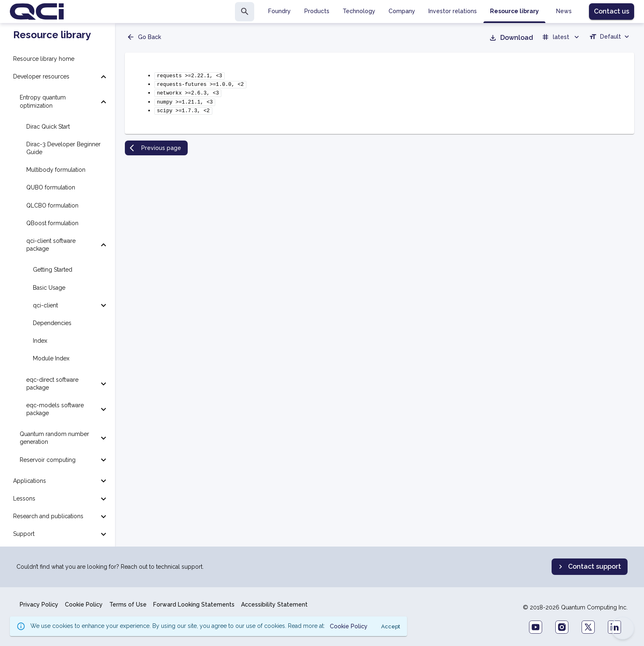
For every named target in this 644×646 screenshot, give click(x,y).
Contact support (589, 567)
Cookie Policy (84, 604)
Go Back (144, 37)
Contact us (612, 11)
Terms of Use (128, 604)
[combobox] (610, 38)
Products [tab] (317, 11)
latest (561, 37)
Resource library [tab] (514, 11)
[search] (245, 12)
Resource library (52, 35)
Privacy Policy (39, 604)
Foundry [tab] (279, 11)
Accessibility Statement (274, 604)
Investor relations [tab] (453, 11)
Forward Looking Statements (194, 604)
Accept (391, 626)
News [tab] (564, 11)
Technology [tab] (359, 11)
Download (511, 38)
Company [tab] (402, 11)
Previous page (155, 144)
